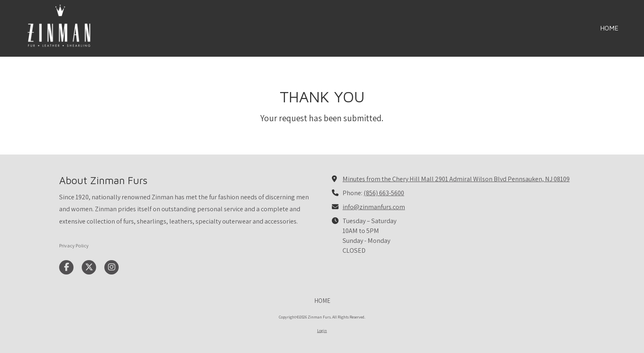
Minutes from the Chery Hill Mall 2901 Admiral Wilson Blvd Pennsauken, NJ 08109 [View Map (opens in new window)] (456, 179)
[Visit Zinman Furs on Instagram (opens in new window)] (112, 267)
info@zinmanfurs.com (374, 207)
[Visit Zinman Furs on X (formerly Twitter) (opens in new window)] (89, 267)
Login (322, 331)
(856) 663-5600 (384, 193)
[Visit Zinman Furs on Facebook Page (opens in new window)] (66, 267)
